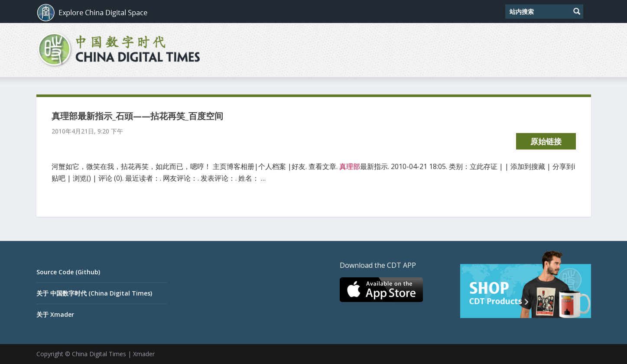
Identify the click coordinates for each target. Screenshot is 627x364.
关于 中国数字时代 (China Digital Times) (94, 293)
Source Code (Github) (68, 272)
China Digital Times (99, 354)
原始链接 (546, 141)
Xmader (144, 354)
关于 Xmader (55, 314)
